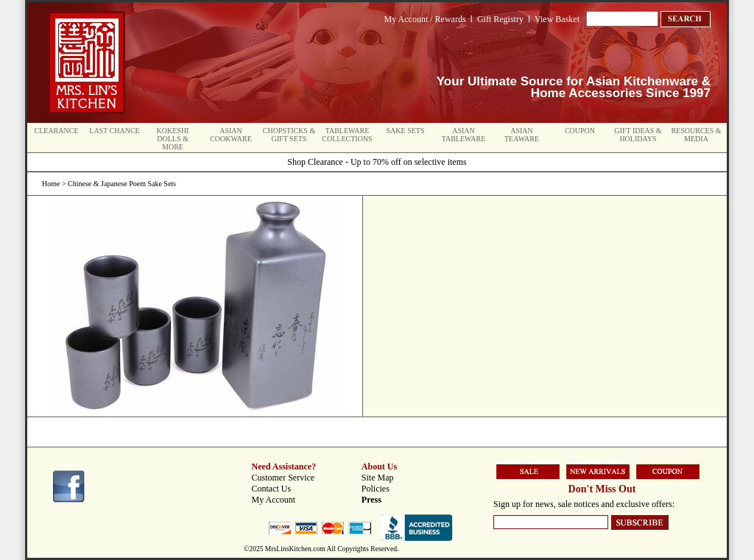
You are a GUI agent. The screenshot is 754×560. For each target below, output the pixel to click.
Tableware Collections (347, 135)
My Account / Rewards (425, 19)
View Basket (557, 19)
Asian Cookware (231, 135)
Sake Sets (406, 131)
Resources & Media (696, 135)
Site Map (378, 478)
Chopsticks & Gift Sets (289, 135)
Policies (376, 489)
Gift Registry (500, 19)
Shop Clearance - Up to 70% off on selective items (377, 162)
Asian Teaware (522, 135)
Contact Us (272, 489)
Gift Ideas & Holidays (638, 135)
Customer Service (283, 478)
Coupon (580, 131)
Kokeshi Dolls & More (173, 139)
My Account (274, 500)
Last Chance (114, 131)
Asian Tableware (464, 135)
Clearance (57, 131)
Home (51, 184)
